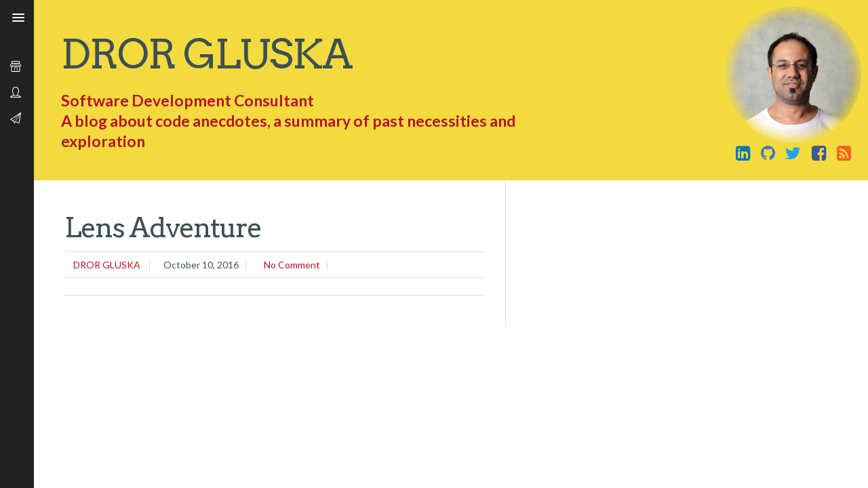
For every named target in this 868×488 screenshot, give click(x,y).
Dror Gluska (206, 54)
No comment (292, 265)
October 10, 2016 (201, 265)
